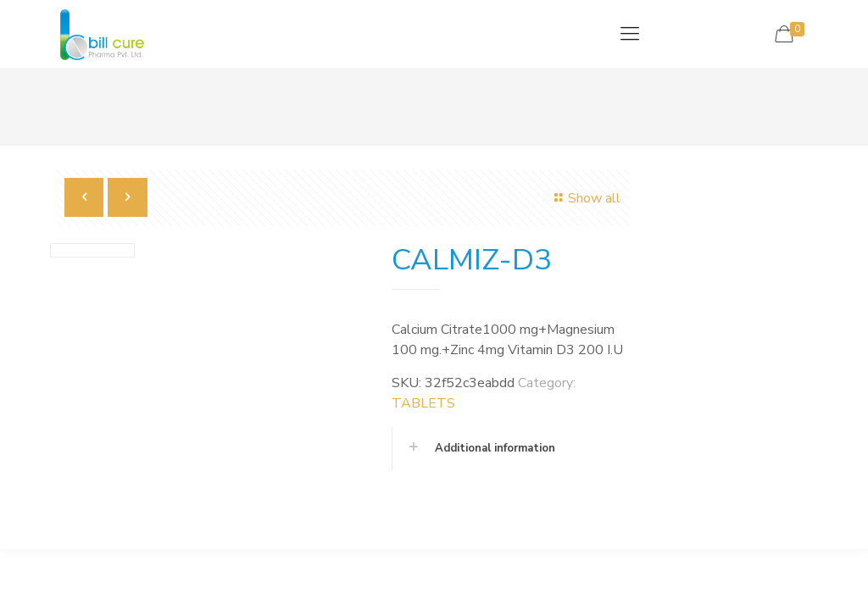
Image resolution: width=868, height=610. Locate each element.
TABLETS (423, 403)
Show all (584, 198)
